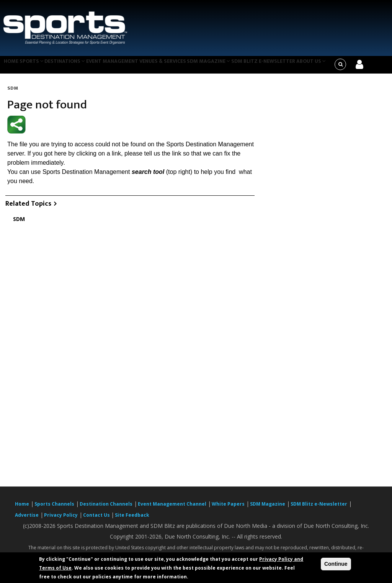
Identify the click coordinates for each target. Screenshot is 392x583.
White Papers (228, 508)
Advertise (27, 520)
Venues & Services (179, 67)
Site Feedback (132, 520)
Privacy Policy (61, 520)
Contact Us (97, 520)
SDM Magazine (228, 67)
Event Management (125, 67)
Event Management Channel (172, 508)
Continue (336, 564)
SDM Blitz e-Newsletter (285, 67)
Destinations (74, 67)
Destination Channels (106, 508)
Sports (37, 67)
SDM (13, 93)
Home (12, 67)
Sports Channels (54, 508)
